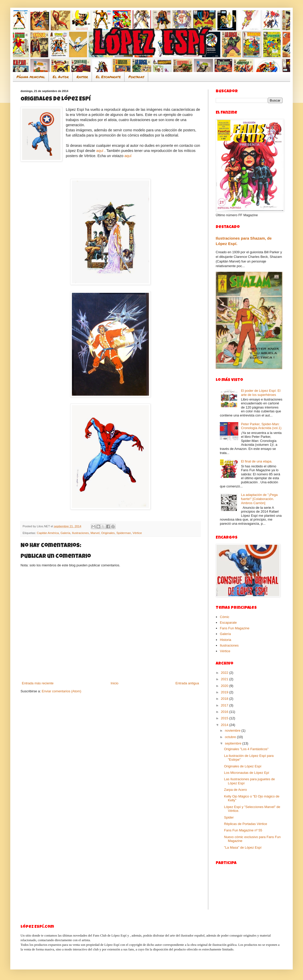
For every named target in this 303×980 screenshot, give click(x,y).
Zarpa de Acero (235, 790)
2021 (225, 679)
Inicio (115, 683)
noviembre (233, 731)
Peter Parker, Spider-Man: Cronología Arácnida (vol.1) (261, 426)
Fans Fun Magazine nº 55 (243, 830)
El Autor (61, 77)
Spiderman (124, 533)
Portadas (136, 77)
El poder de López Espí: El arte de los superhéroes (261, 393)
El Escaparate (108, 77)
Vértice (137, 533)
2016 (225, 712)
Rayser (82, 77)
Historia (225, 640)
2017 (225, 705)
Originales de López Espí (243, 766)
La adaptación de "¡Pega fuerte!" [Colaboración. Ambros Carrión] (259, 499)
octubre (231, 737)
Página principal (31, 77)
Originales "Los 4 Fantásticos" (246, 749)
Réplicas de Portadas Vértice (245, 824)
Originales (108, 533)
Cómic (225, 617)
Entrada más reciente (38, 683)
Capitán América (48, 533)
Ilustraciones (80, 533)
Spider (229, 817)
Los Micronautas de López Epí (247, 773)
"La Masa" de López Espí (243, 847)
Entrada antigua (187, 683)
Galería (65, 533)
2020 (225, 686)
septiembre (234, 743)
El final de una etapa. (257, 461)
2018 (225, 699)
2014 (225, 725)
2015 (225, 718)
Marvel (95, 533)
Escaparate (228, 623)
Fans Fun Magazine (235, 628)
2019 (225, 692)
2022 (225, 673)
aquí (100, 151)
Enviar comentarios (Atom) (61, 691)
